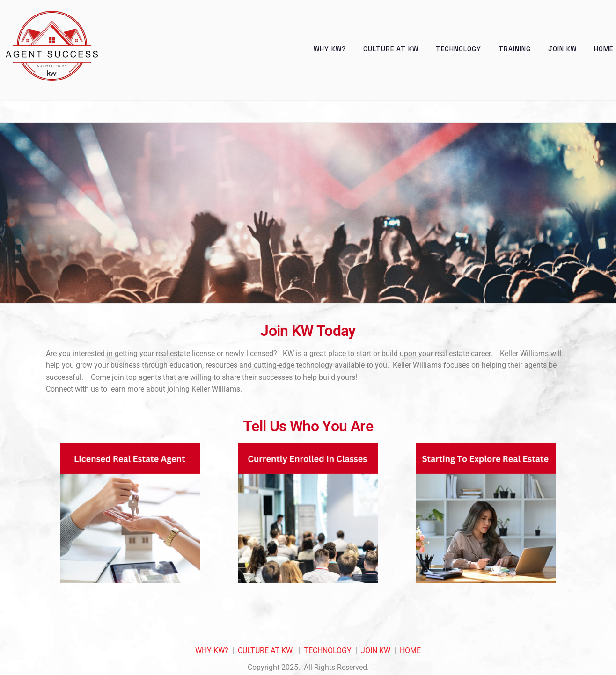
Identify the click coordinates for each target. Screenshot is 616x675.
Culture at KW (391, 49)
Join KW (562, 49)
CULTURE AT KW (265, 650)
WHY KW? (212, 650)
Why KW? (330, 49)
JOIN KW (376, 650)
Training (515, 49)
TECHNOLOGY (328, 650)
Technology (458, 49)
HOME (410, 650)
